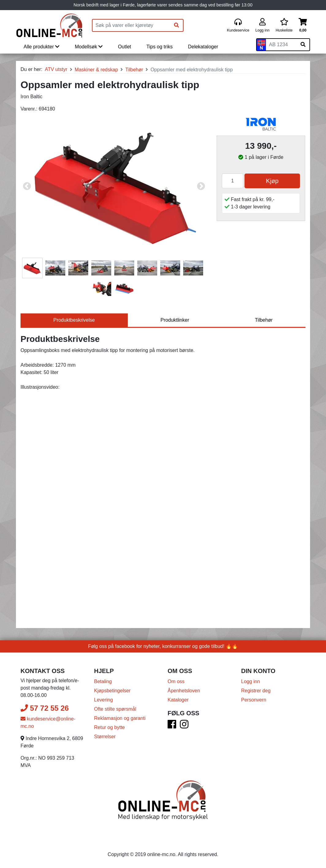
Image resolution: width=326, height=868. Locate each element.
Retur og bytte (110, 727)
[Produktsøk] (131, 25)
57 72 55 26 (45, 708)
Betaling (103, 681)
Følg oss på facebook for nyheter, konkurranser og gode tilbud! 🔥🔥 (163, 646)
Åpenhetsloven (184, 691)
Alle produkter (42, 47)
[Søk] (176, 25)
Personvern (254, 700)
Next (201, 186)
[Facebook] (172, 726)
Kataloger (178, 700)
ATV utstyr (56, 69)
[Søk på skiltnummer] (303, 45)
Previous (27, 186)
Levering (103, 700)
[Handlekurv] (303, 26)
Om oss (176, 681)
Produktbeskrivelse (74, 320)
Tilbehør (134, 70)
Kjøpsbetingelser (112, 691)
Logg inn (250, 681)
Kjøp (272, 181)
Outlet (125, 47)
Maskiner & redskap (96, 70)
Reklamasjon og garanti (120, 718)
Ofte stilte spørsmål (115, 709)
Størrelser (105, 737)
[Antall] (233, 181)
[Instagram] (184, 726)
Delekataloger (203, 47)
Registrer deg (256, 691)
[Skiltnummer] (281, 45)
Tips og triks (160, 47)
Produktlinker (175, 320)
